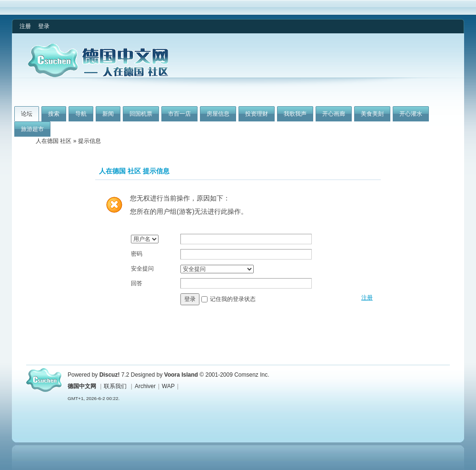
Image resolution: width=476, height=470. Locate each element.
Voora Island (181, 375)
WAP (168, 386)
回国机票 (141, 114)
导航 (81, 114)
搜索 (54, 114)
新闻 (108, 114)
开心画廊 (334, 114)
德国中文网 (82, 386)
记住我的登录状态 (233, 299)
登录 (44, 26)
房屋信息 (218, 114)
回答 (137, 283)
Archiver (145, 386)
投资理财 (257, 114)
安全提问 (142, 269)
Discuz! (110, 375)
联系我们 (115, 386)
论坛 (27, 114)
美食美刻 (372, 114)
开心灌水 (411, 114)
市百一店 (179, 114)
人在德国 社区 (54, 141)
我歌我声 (295, 114)
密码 (137, 254)
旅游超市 (32, 129)
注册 (25, 26)
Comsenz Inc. (252, 375)
